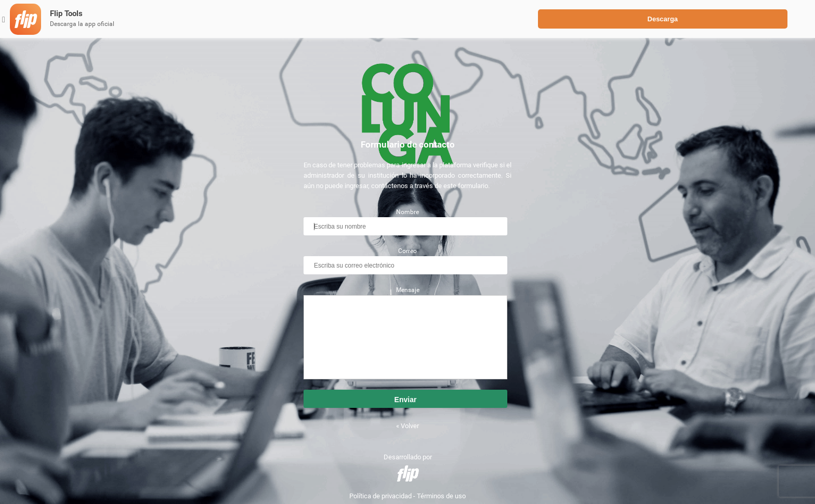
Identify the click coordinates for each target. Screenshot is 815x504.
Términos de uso (441, 496)
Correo (407, 251)
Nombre (407, 212)
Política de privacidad (380, 496)
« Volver (407, 426)
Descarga (663, 19)
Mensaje (408, 290)
